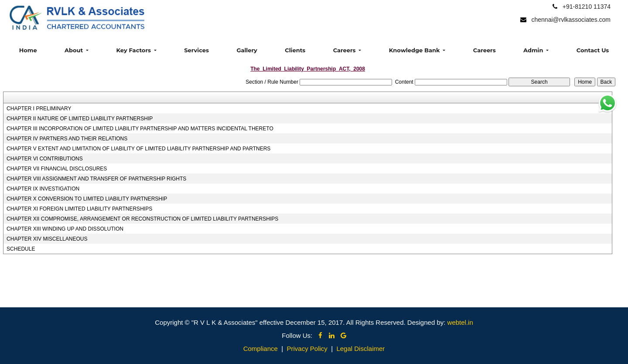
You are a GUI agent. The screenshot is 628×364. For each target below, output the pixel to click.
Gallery (247, 50)
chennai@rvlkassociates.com (571, 20)
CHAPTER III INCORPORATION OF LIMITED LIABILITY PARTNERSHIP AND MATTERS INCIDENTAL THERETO (140, 129)
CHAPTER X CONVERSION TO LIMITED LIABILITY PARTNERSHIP (87, 199)
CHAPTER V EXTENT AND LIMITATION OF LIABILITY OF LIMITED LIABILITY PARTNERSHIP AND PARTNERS (138, 149)
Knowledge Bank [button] (415, 50)
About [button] (75, 50)
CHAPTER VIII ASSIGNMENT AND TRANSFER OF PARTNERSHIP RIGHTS (96, 179)
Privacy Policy (307, 349)
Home (28, 50)
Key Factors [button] (134, 50)
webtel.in (460, 322)
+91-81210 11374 (587, 7)
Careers (485, 50)
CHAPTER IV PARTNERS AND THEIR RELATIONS (67, 139)
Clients (295, 50)
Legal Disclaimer (360, 349)
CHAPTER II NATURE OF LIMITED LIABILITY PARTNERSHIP (80, 119)
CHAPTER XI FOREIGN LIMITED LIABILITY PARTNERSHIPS (79, 209)
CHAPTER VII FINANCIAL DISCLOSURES (57, 169)
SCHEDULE (21, 249)
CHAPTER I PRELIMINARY (39, 109)
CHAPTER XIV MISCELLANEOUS (47, 239)
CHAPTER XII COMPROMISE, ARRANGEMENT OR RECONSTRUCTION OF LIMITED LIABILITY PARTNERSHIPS (142, 219)
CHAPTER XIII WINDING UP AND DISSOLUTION (65, 229)
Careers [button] (345, 50)
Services (196, 50)
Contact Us (593, 50)
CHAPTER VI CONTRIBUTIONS (45, 159)
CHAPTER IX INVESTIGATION (43, 189)
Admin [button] (534, 50)
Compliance (261, 349)
